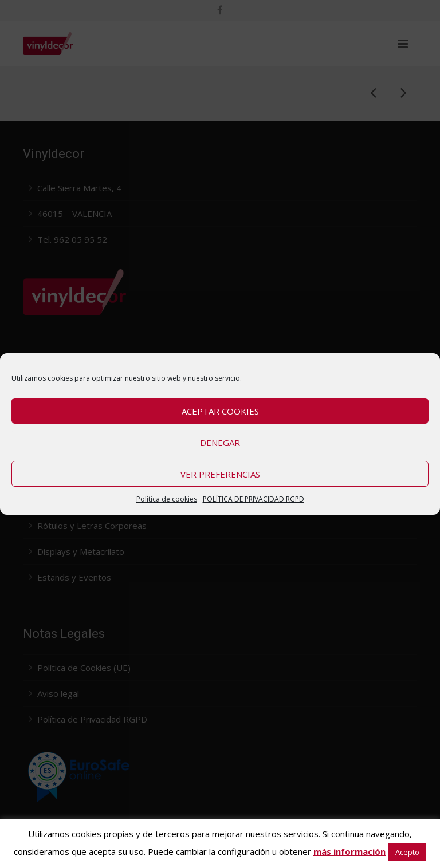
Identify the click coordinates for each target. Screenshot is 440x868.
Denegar (220, 443)
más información (349, 851)
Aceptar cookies (220, 411)
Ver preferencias (220, 474)
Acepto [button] (407, 852)
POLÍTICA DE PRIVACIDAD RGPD (254, 499)
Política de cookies (167, 499)
